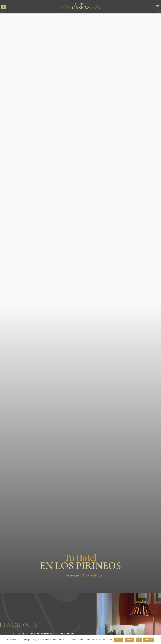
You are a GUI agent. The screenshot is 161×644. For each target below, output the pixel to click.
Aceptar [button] (119, 640)
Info (139, 640)
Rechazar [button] (148, 640)
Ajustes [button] (130, 640)
